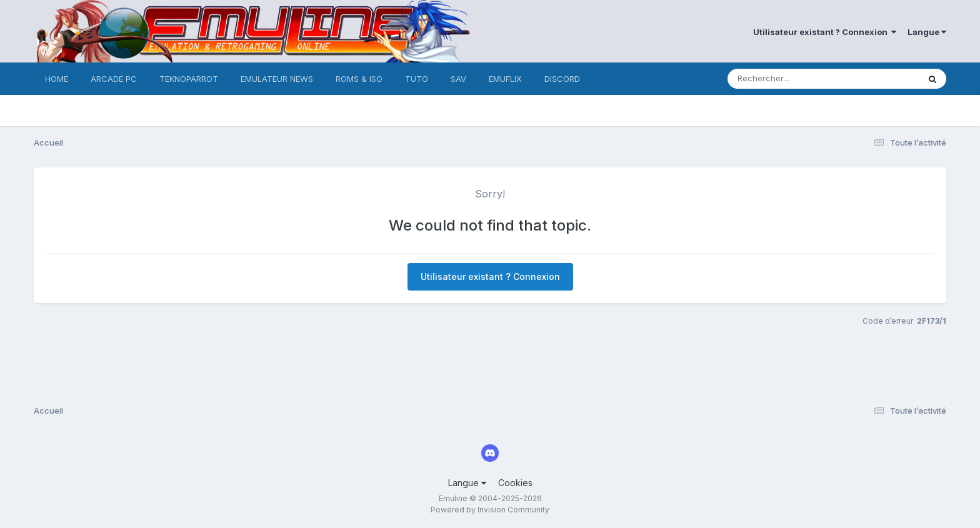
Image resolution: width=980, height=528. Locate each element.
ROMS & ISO (359, 79)
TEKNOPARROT (189, 79)
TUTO (417, 79)
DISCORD (562, 79)
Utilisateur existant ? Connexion (825, 32)
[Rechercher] (787, 79)
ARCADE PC (114, 79)
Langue (927, 32)
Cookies (515, 483)
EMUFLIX (505, 79)
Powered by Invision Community (490, 510)
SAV (458, 79)
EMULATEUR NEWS (277, 79)
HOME (57, 79)
